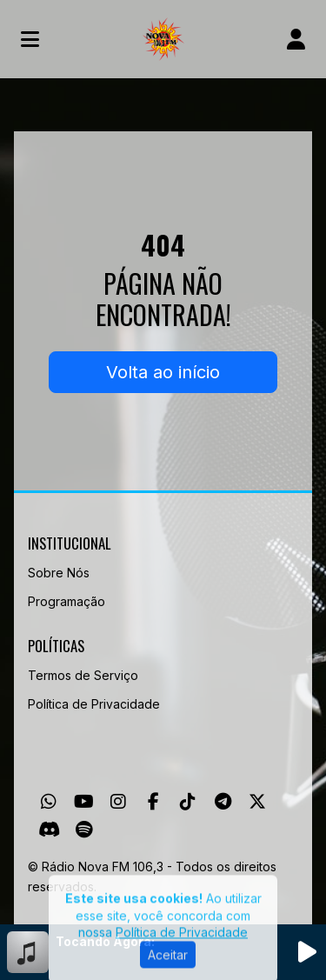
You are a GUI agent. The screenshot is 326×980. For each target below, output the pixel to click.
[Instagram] (118, 802)
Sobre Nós (59, 573)
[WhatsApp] (49, 802)
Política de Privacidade (94, 704)
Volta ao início (163, 372)
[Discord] (49, 830)
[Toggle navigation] (30, 39)
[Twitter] (257, 802)
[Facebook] (153, 802)
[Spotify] (84, 830)
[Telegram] (223, 802)
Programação (67, 601)
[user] (296, 39)
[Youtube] (84, 802)
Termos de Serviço (83, 675)
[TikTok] (188, 802)
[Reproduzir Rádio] (307, 952)
